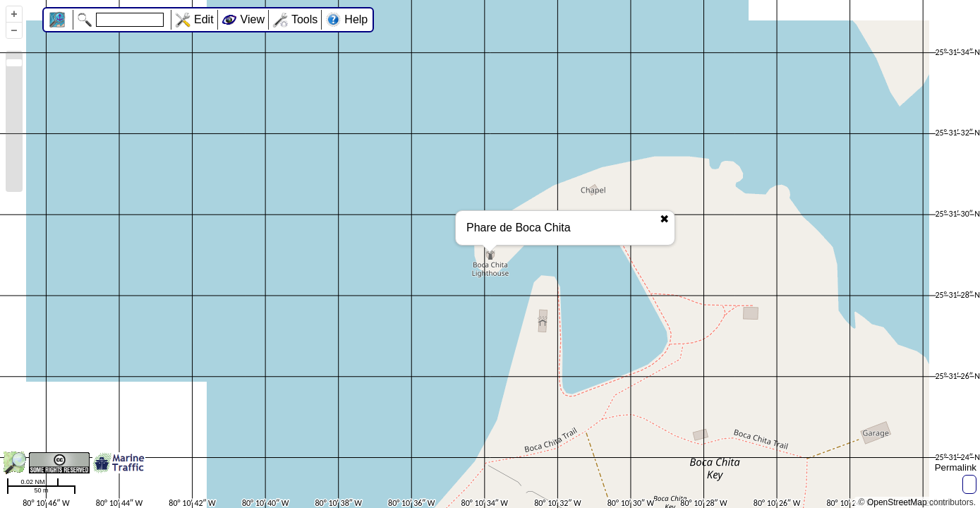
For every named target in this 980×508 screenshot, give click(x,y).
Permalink (956, 467)
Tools (304, 19)
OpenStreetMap (897, 502)
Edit (204, 19)
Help (356, 19)
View (253, 19)
